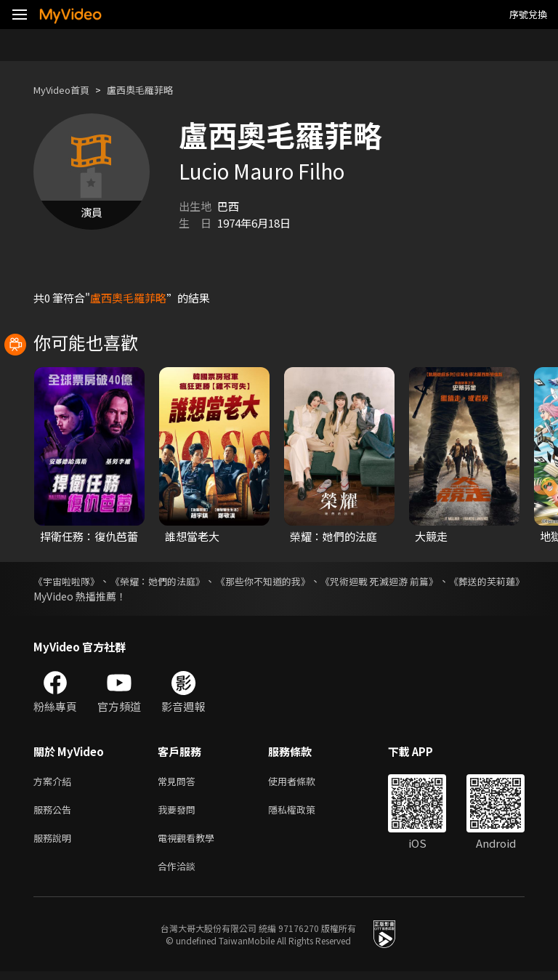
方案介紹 (55, 782)
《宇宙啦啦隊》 (69, 581)
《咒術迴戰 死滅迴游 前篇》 (444, 581)
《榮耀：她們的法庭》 (179, 581)
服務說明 (55, 843)
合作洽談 (179, 873)
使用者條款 (304, 782)
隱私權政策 (304, 812)
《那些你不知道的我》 (306, 581)
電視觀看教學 (190, 843)
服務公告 (55, 812)
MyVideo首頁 (66, 90)
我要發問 (179, 812)
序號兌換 (528, 14)
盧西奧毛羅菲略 (155, 90)
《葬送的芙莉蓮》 (74, 596)
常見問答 (179, 782)
